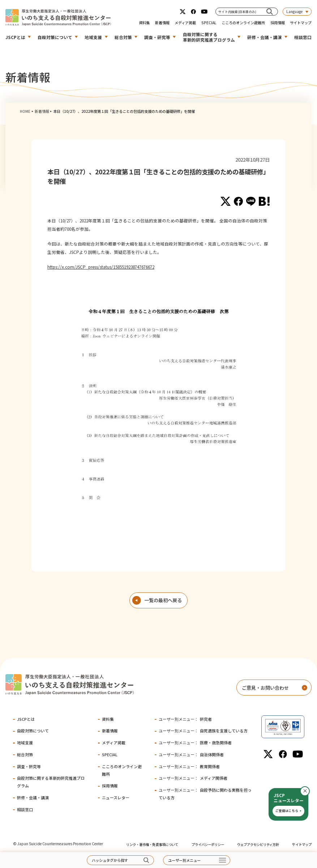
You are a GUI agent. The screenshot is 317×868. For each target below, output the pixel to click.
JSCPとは (15, 37)
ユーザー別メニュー (184, 860)
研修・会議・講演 (265, 37)
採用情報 (278, 23)
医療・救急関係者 (195, 743)
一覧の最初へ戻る (163, 600)
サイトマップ (301, 23)
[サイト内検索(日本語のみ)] (269, 11)
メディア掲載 (185, 23)
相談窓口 (303, 37)
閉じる (309, 791)
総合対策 (123, 37)
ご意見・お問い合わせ (265, 688)
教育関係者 (189, 766)
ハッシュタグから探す (110, 860)
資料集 (144, 23)
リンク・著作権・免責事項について (152, 844)
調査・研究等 (157, 37)
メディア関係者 (193, 778)
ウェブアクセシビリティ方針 (258, 844)
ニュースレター (116, 797)
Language (294, 11)
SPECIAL (209, 23)
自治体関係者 (191, 754)
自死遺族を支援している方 (203, 731)
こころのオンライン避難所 (243, 23)
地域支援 (93, 37)
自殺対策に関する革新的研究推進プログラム (209, 37)
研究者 (185, 719)
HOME (25, 111)
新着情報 (162, 23)
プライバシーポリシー (208, 844)
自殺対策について (55, 37)
